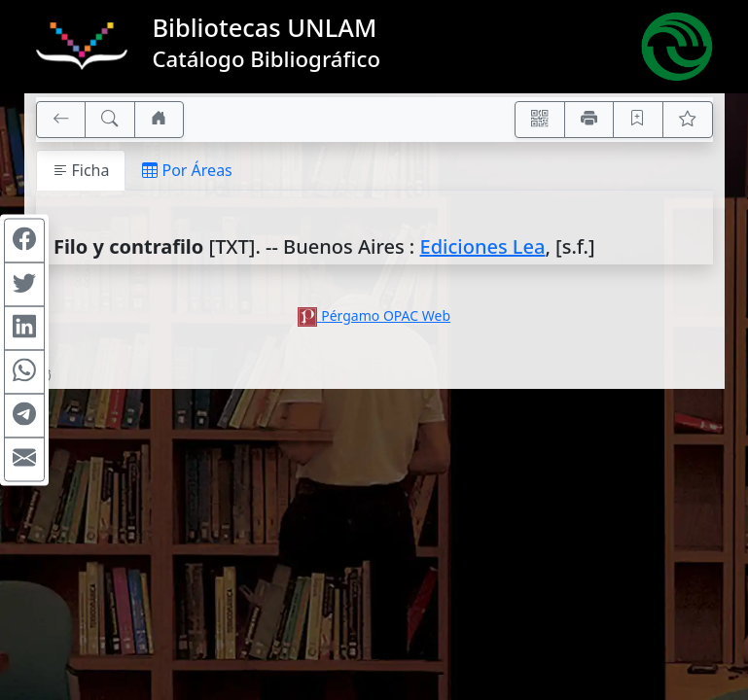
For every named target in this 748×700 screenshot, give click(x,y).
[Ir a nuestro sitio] (160, 120)
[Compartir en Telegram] (24, 416)
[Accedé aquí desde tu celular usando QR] (540, 120)
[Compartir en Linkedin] (24, 329)
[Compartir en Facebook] (24, 241)
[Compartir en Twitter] (24, 285)
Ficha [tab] (81, 170)
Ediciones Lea (483, 246)
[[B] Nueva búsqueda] (110, 120)
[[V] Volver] (61, 120)
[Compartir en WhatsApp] (24, 372)
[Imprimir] (589, 120)
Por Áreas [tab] (187, 170)
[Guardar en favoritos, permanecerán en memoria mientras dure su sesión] (638, 120)
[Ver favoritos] (688, 120)
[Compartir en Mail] (24, 460)
